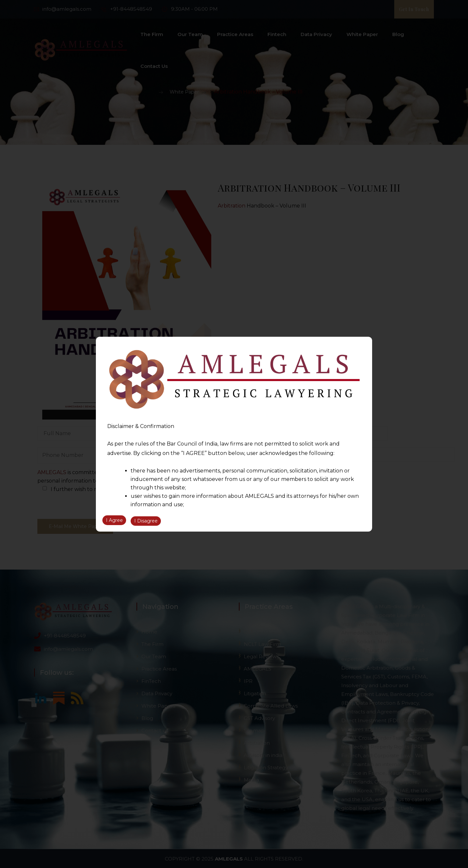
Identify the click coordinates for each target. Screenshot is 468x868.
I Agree (114, 522)
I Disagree (146, 522)
